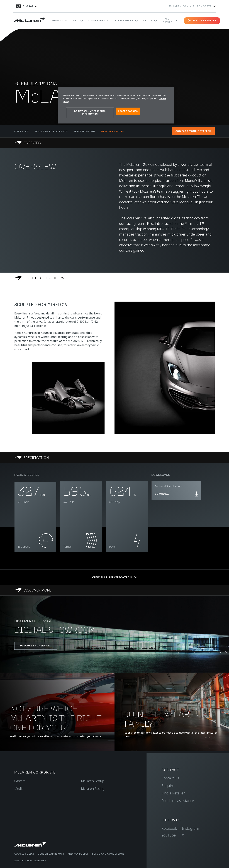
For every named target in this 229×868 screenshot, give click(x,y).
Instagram (191, 828)
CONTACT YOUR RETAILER (193, 131)
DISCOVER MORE (113, 131)
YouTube (169, 835)
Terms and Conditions (108, 854)
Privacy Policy (78, 854)
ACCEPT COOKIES (128, 111)
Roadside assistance (178, 801)
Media (19, 789)
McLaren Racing (93, 789)
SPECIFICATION (84, 131)
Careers (20, 781)
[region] (116, 105)
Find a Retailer (173, 793)
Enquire (168, 786)
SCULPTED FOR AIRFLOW (51, 131)
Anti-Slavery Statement (31, 861)
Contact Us (170, 778)
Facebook (169, 828)
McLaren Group (93, 781)
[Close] (169, 91)
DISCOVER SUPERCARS (36, 646)
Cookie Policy (24, 854)
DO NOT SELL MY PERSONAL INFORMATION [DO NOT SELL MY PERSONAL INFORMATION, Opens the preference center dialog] (90, 113)
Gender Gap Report (51, 854)
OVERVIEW (22, 131)
